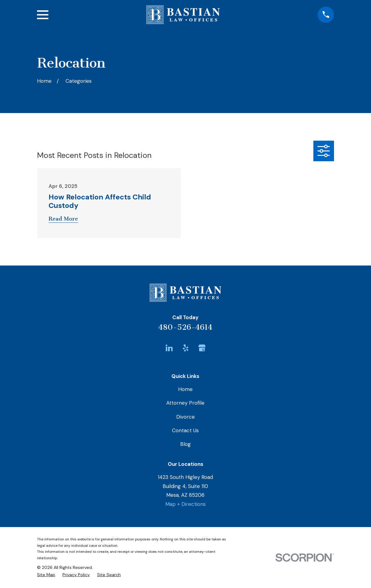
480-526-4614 (185, 327)
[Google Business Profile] (202, 348)
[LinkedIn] (169, 348)
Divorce (185, 417)
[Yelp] (186, 348)
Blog (185, 444)
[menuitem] (46, 575)
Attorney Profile (185, 403)
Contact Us (185, 430)
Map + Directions (185, 504)
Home (185, 389)
